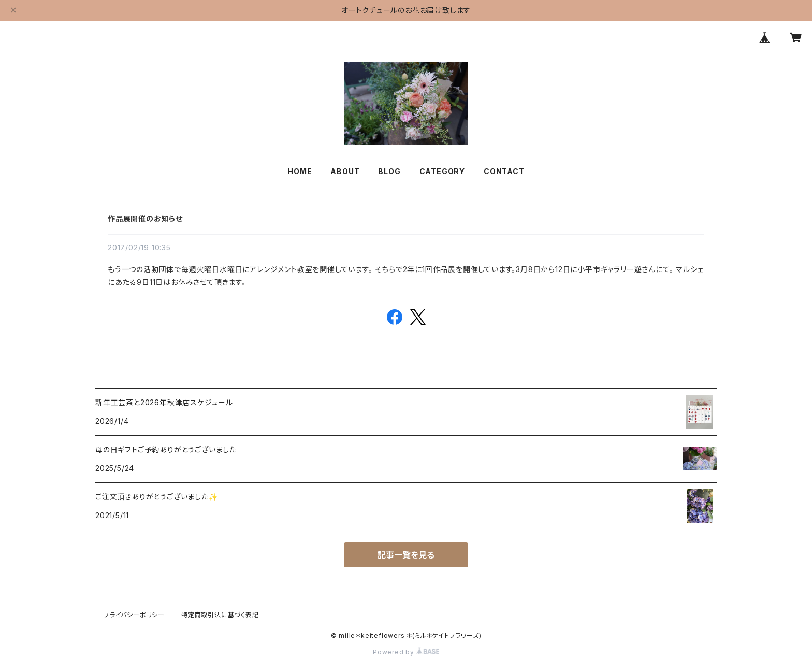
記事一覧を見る (406, 555)
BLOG (389, 171)
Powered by (406, 652)
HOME (300, 171)
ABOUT (345, 171)
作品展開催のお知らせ (145, 218)
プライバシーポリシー (134, 615)
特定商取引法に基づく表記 (220, 615)
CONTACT (504, 171)
